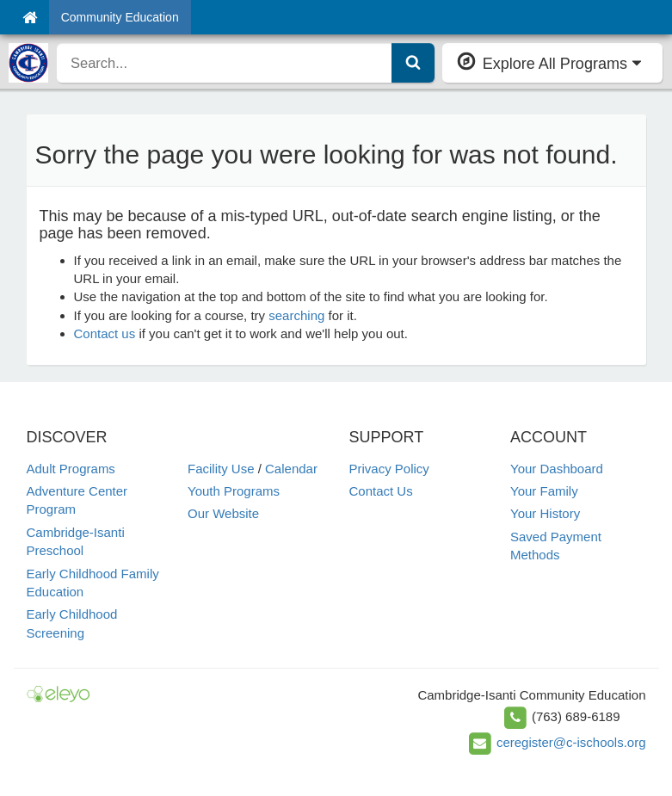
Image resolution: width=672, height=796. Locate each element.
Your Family (544, 491)
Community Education (120, 17)
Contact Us (381, 491)
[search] (225, 63)
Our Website (223, 513)
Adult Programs (71, 469)
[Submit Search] (413, 63)
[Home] (30, 17)
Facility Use (221, 469)
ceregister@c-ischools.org (571, 742)
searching (296, 315)
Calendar (291, 469)
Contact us (105, 333)
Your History (545, 513)
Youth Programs (234, 491)
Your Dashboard (557, 469)
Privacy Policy (389, 469)
